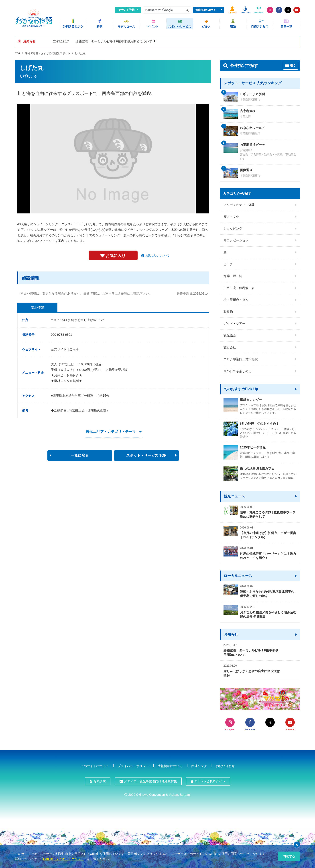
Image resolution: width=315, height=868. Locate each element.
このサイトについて (95, 766)
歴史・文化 (231, 217)
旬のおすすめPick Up (241, 389)
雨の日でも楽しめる (238, 371)
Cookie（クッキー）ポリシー (64, 859)
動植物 (228, 311)
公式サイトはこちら (65, 349)
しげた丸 (80, 53)
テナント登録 (126, 10)
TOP (18, 53)
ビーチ (228, 264)
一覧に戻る (80, 455)
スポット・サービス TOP (146, 455)
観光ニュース (234, 496)
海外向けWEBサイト (207, 10)
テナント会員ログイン (210, 781)
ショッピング (233, 228)
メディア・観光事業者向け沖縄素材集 (150, 781)
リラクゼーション (236, 240)
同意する (289, 856)
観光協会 (230, 335)
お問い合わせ (225, 766)
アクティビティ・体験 (239, 205)
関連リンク (199, 766)
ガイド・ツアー (234, 323)
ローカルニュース (238, 576)
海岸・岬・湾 (233, 276)
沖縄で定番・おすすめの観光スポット (48, 53)
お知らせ (231, 634)
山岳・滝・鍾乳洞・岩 (239, 288)
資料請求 (100, 781)
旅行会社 (230, 347)
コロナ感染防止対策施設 (241, 359)
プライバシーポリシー (133, 766)
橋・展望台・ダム (236, 299)
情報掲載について (170, 766)
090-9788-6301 (62, 334)
